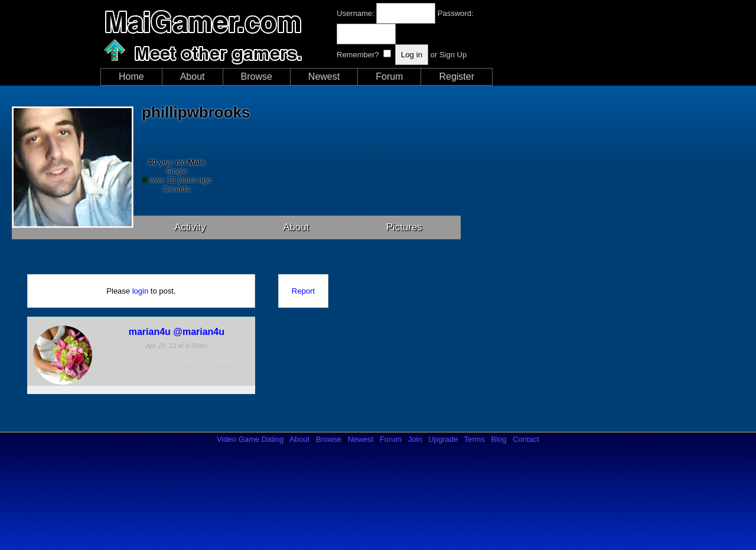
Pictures (404, 227)
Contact (526, 439)
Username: (356, 13)
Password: (456, 13)
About (193, 77)
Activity (190, 227)
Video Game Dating (250, 439)
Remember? (358, 55)
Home (131, 77)
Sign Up (453, 55)
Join (415, 439)
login (140, 291)
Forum (389, 77)
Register (457, 77)
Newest (324, 77)
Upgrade (443, 439)
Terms (475, 439)
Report (303, 291)
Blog (499, 439)
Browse (257, 77)
